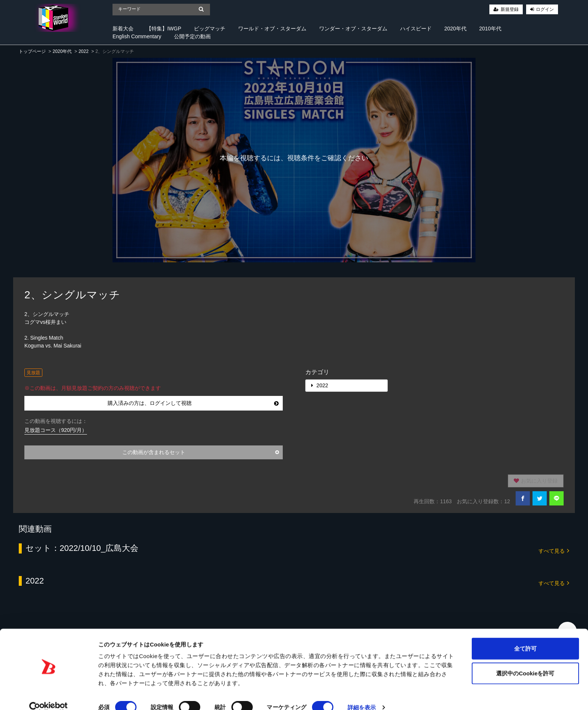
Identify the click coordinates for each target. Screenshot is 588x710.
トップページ (32, 51)
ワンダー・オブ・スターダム (353, 29)
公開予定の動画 (192, 36)
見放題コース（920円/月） (56, 430)
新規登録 (510, 9)
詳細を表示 (362, 695)
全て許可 (525, 636)
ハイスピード (416, 29)
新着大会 (123, 29)
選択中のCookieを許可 (525, 661)
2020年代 (455, 29)
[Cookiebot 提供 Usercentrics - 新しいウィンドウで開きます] (49, 695)
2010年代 (490, 29)
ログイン (545, 9)
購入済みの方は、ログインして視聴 (193, 403)
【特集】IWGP (164, 29)
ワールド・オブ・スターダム (272, 29)
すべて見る (554, 550)
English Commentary (137, 36)
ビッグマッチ (210, 29)
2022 (83, 51)
